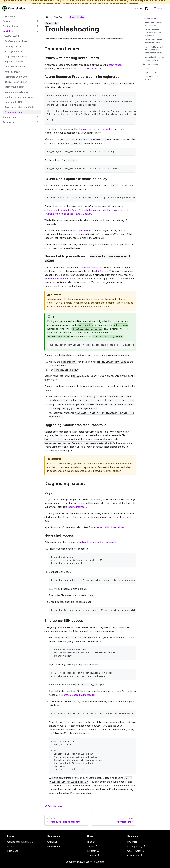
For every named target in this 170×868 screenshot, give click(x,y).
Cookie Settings (136, 851)
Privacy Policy (136, 846)
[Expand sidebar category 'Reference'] (38, 122)
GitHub (52, 842)
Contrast (49, 4)
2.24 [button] (137, 8)
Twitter (92, 846)
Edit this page (53, 806)
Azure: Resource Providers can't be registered (153, 33)
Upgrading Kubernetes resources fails (155, 58)
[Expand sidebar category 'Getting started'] (38, 26)
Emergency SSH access (152, 78)
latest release (116, 65)
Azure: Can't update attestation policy (153, 41)
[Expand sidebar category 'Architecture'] (38, 117)
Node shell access (153, 72)
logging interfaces (77, 507)
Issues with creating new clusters (153, 24)
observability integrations (111, 527)
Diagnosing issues (150, 64)
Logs (147, 68)
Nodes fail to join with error (154, 50)
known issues (94, 68)
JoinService (102, 271)
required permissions (81, 230)
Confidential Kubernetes (20, 842)
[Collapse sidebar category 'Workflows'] (38, 31)
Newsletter (54, 846)
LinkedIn (93, 851)
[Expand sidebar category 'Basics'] (38, 21)
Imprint (132, 842)
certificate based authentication (79, 695)
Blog (91, 842)
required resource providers (98, 129)
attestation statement (91, 267)
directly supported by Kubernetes (99, 542)
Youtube (93, 855)
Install (10, 846)
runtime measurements (57, 279)
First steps (13, 851)
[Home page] (47, 17)
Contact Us (135, 855)
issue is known (83, 307)
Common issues (149, 19)
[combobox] (160, 8)
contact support (103, 307)
